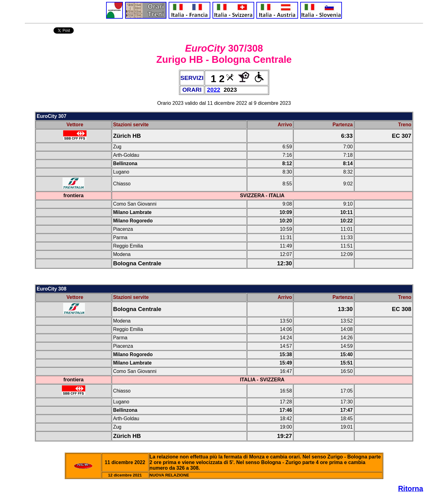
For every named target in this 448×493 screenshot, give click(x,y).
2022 (214, 90)
